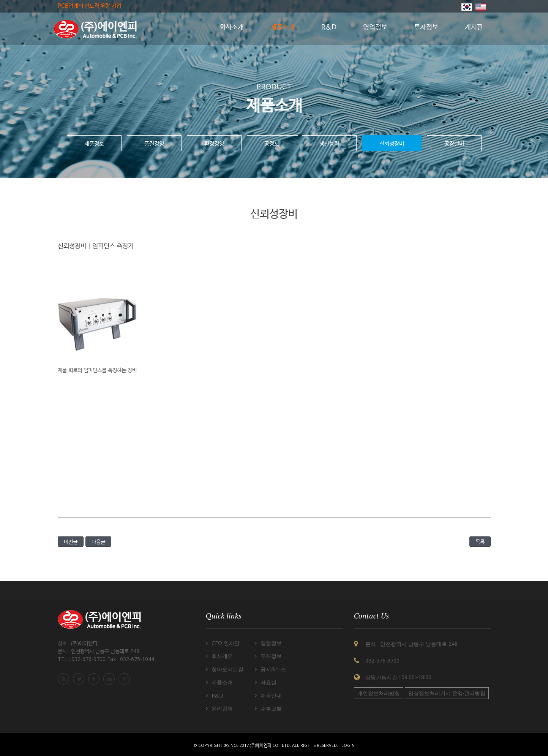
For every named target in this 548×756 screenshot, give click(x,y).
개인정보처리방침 (379, 693)
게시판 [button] (474, 27)
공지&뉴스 (273, 669)
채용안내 (271, 695)
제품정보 (94, 143)
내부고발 (271, 708)
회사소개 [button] (232, 27)
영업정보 (271, 643)
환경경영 (214, 143)
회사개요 (222, 656)
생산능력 (329, 143)
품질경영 (154, 143)
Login (348, 745)
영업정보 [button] (375, 27)
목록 (480, 542)
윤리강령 (222, 708)
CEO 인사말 (226, 643)
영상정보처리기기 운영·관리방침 (447, 693)
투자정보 (271, 656)
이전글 (71, 542)
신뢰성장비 (392, 143)
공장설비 (454, 143)
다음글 (98, 542)
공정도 (272, 143)
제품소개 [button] (283, 27)
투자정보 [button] (426, 27)
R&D (217, 695)
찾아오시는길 (227, 669)
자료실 (268, 682)
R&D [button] (329, 27)
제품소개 (222, 682)
